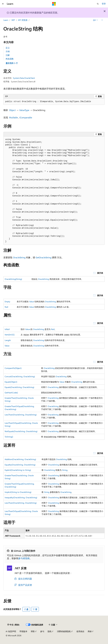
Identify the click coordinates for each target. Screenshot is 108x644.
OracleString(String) (13, 279)
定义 (8, 48)
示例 (8, 51)
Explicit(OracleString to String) (18, 470)
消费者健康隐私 (64, 631)
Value (32, 301)
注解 (8, 55)
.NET (13, 20)
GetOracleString (43, 257)
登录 (104, 4)
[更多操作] (102, 20)
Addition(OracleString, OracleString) (20, 459)
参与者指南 (24, 558)
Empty (7, 301)
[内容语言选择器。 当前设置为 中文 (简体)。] (13, 625)
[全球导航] (3, 4)
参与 (42, 631)
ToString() (9, 437)
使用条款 (80, 631)
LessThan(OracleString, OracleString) (21, 415)
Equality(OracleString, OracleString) (20, 465)
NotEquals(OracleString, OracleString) (21, 431)
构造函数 (10, 59)
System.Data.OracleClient (24, 78)
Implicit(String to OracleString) (18, 492)
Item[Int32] (10, 335)
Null (6, 307)
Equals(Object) (11, 382)
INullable (13, 117)
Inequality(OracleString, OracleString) (21, 497)
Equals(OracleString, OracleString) (19, 387)
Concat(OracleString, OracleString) (20, 376)
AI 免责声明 (11, 631)
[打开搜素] (98, 4)
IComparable (26, 117)
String (65, 470)
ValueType (24, 110)
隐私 (50, 631)
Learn (6, 20)
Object (12, 110)
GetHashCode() (11, 393)
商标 (90, 631)
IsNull (7, 329)
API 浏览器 (23, 20)
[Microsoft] (54, 4)
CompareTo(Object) (13, 368)
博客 (33, 631)
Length (8, 340)
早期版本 (23, 631)
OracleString (19, 257)
